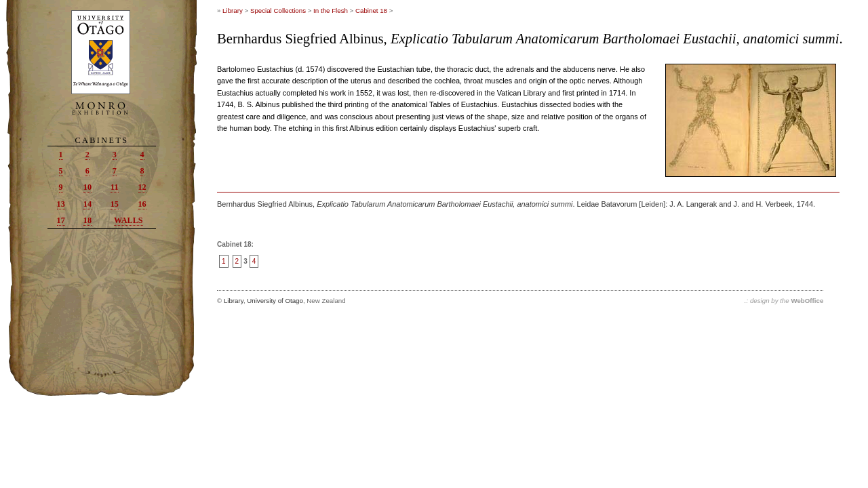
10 (87, 187)
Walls (129, 220)
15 (115, 204)
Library (233, 11)
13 (61, 204)
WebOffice (807, 301)
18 (87, 220)
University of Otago (275, 301)
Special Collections (278, 11)
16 (142, 204)
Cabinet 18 (371, 11)
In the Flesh (331, 11)
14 (87, 204)
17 (61, 220)
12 (142, 187)
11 (115, 187)
